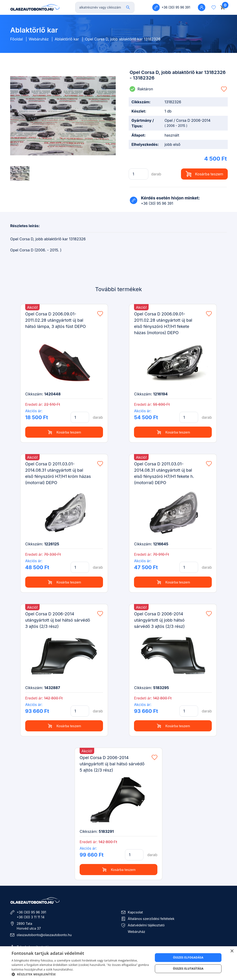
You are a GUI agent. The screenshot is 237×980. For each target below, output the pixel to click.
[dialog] (118, 963)
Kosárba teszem (204, 174)
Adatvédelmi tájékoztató (146, 925)
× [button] (232, 951)
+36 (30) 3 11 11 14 (31, 917)
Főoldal (17, 39)
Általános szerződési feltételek (151, 919)
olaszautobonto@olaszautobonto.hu (44, 935)
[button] (80, 974)
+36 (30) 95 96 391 (31, 912)
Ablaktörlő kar (67, 39)
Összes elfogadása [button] (188, 957)
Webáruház (39, 39)
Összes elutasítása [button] (188, 969)
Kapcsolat (135, 912)
